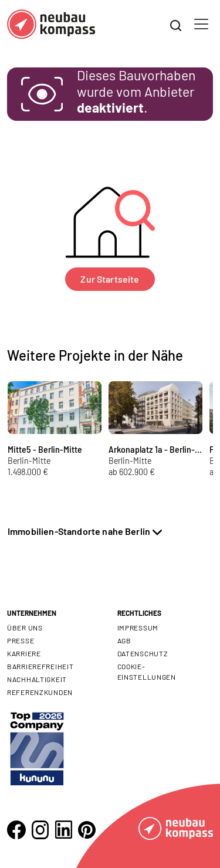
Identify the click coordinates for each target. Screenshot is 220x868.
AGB (124, 640)
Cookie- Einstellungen (147, 672)
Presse (21, 640)
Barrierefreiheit (40, 666)
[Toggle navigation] (201, 24)
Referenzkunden (40, 692)
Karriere (24, 653)
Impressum (138, 628)
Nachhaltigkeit (37, 679)
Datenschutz (143, 653)
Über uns (25, 628)
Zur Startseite (110, 279)
